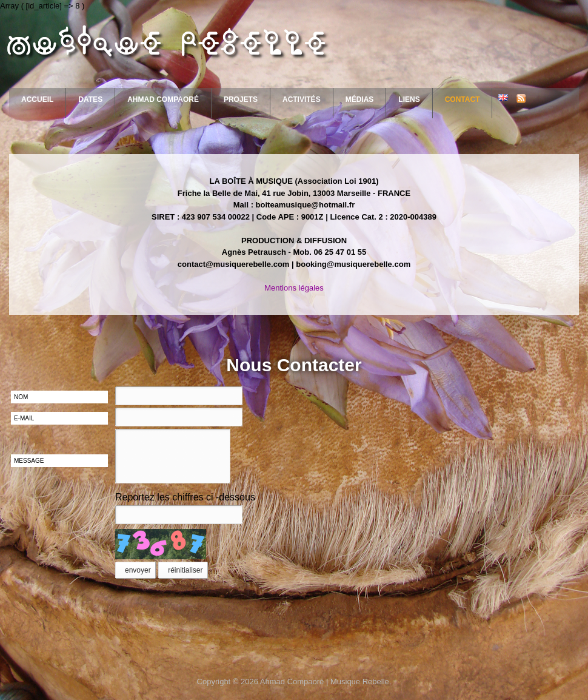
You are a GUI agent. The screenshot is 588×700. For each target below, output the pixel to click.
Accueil (37, 99)
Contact (463, 99)
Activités (302, 99)
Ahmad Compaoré (163, 99)
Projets (241, 99)
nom (21, 397)
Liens (409, 99)
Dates (90, 99)
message (29, 461)
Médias (360, 99)
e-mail (24, 418)
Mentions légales (294, 288)
